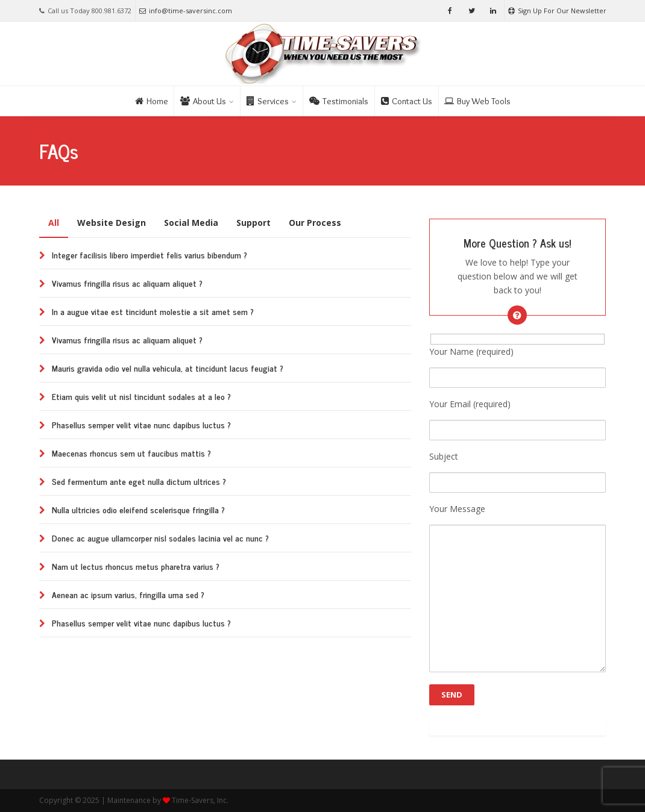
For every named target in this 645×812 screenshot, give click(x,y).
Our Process (315, 223)
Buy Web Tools (477, 101)
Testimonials (339, 101)
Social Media (191, 223)
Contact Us (407, 101)
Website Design (112, 223)
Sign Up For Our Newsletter (557, 11)
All (54, 223)
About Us (203, 101)
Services (268, 101)
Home (152, 101)
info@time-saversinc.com (186, 11)
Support (253, 223)
